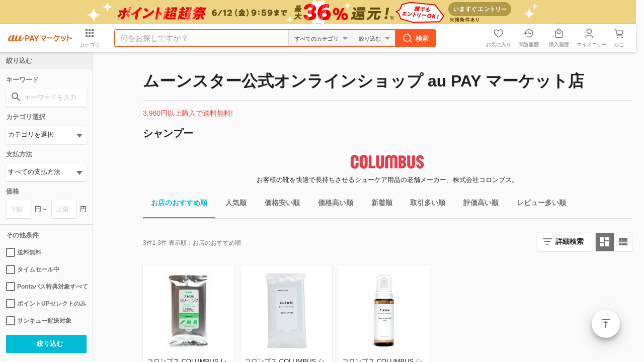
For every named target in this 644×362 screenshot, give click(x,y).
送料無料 (24, 252)
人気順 (232, 204)
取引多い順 (424, 204)
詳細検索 (570, 241)
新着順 (378, 204)
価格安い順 (278, 204)
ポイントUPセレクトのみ (46, 304)
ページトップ (606, 324)
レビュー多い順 (537, 204)
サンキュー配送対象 (39, 321)
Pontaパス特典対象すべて (46, 287)
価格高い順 (332, 204)
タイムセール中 (33, 269)
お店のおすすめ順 (175, 204)
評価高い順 (477, 204)
